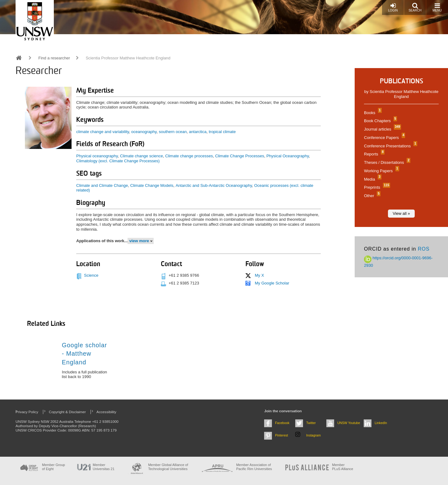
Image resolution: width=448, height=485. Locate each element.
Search (415, 7)
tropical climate (222, 132)
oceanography (144, 132)
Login (393, 7)
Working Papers (381, 171)
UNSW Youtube (349, 423)
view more (139, 241)
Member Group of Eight (54, 467)
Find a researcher (54, 58)
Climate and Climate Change (102, 185)
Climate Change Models (152, 185)
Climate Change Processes (240, 156)
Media (372, 179)
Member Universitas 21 (104, 467)
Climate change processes (189, 156)
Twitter (311, 423)
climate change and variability (103, 132)
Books (372, 113)
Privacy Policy (27, 412)
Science (91, 275)
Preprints (376, 187)
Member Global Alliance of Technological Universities (168, 467)
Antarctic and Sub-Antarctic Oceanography (214, 185)
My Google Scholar (272, 283)
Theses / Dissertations (386, 162)
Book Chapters (380, 121)
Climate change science (142, 156)
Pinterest (282, 435)
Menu (437, 7)
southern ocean (173, 132)
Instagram (313, 435)
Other (371, 196)
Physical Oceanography (287, 156)
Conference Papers (384, 138)
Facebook (282, 423)
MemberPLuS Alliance (343, 467)
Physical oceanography (97, 156)
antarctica (198, 132)
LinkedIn (381, 423)
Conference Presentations (390, 146)
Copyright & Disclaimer (67, 412)
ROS (424, 249)
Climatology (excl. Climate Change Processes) (118, 161)
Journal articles (382, 129)
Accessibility (106, 412)
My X (259, 275)
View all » (401, 213)
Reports (373, 154)
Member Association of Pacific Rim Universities (254, 467)
